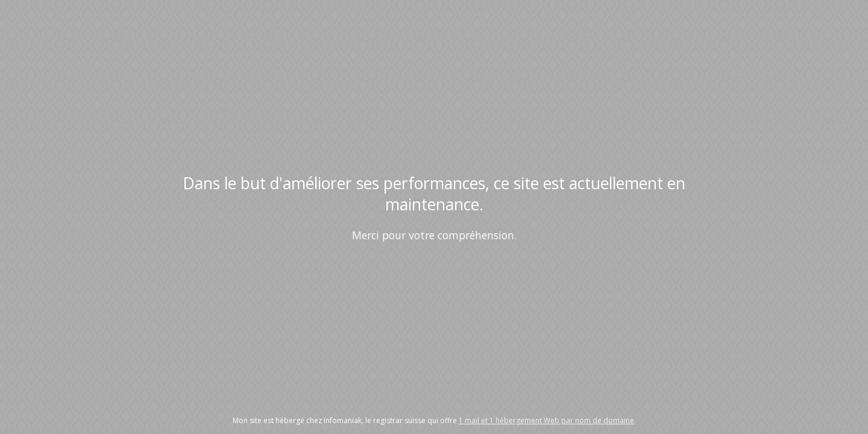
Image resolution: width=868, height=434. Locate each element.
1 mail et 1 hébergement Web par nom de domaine (546, 420)
